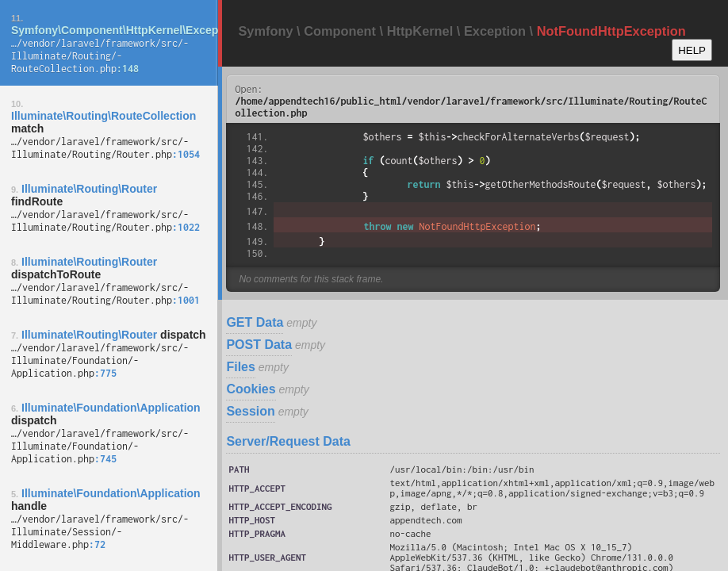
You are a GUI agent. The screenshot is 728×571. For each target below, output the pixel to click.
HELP (692, 50)
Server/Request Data (288, 441)
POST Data (259, 345)
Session (250, 411)
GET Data (255, 322)
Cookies (251, 389)
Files (240, 367)
